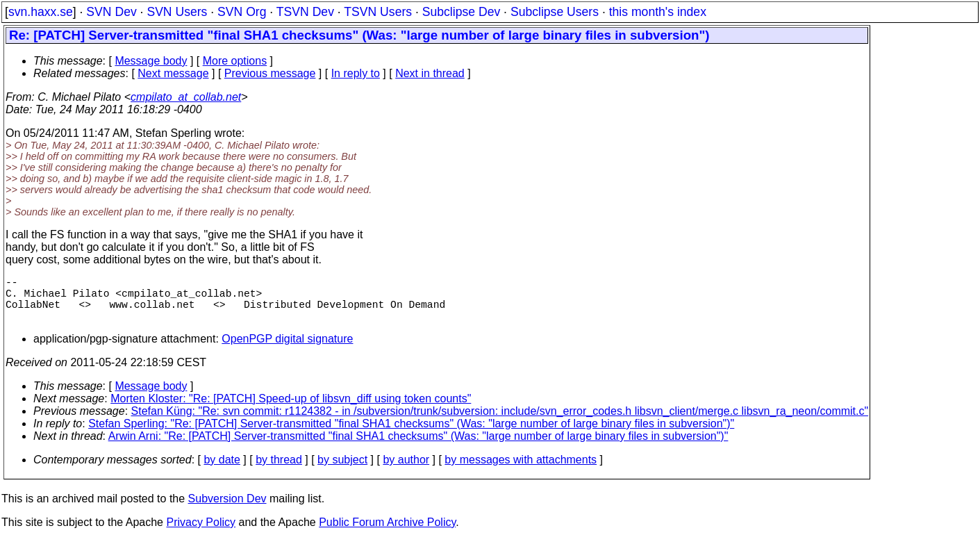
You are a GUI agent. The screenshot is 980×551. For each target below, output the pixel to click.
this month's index (658, 12)
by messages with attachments (521, 471)
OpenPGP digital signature (287, 350)
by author (406, 471)
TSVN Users (378, 12)
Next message (173, 73)
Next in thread (430, 73)
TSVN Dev (305, 12)
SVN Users (177, 12)
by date (222, 471)
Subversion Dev (227, 510)
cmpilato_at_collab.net (186, 97)
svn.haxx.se (41, 12)
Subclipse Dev (461, 12)
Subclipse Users (555, 12)
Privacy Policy (201, 533)
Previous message (270, 73)
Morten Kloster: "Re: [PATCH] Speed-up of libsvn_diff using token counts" (291, 410)
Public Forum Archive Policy (387, 533)
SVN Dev (111, 12)
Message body (151, 61)
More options (235, 61)
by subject (342, 471)
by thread (279, 471)
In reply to (356, 73)
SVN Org (242, 12)
